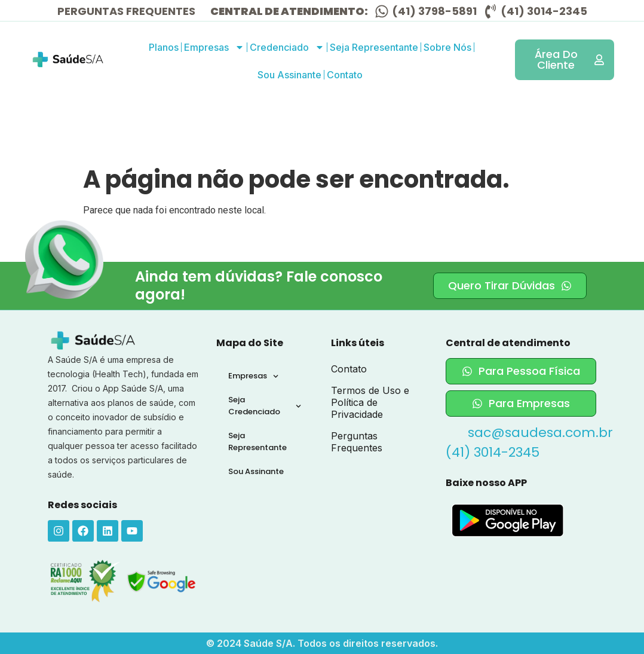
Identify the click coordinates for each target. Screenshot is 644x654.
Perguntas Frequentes (357, 442)
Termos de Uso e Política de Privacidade (370, 402)
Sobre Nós (447, 47)
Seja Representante (374, 47)
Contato (345, 75)
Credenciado (287, 47)
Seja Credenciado (265, 406)
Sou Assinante (289, 75)
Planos (164, 47)
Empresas (214, 47)
